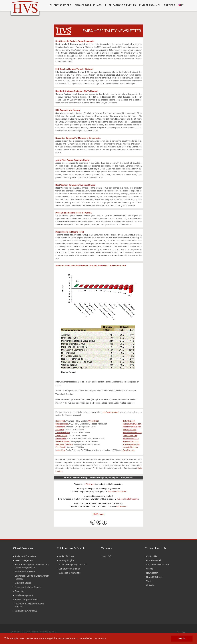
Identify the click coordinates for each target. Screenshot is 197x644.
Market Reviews (66, 556)
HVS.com (99, 514)
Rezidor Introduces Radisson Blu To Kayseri (76, 91)
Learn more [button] (100, 638)
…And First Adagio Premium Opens (72, 160)
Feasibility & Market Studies (28, 587)
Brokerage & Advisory (25, 572)
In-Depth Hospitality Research (73, 565)
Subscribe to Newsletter (70, 573)
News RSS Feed (154, 577)
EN (182, 5)
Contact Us (152, 556)
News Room (152, 573)
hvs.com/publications (117, 492)
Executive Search (23, 583)
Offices (150, 569)
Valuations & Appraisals (26, 611)
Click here (90, 484)
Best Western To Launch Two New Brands (75, 185)
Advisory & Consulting (25, 556)
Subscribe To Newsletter (158, 565)
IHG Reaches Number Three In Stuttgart (74, 69)
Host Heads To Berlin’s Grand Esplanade (75, 41)
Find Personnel (153, 560)
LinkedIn (150, 585)
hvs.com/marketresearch (128, 499)
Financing (19, 591)
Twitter (149, 581)
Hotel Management (24, 595)
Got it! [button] (182, 638)
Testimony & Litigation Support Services (29, 605)
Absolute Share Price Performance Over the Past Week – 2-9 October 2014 (91, 266)
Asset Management (24, 560)
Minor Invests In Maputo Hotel (70, 232)
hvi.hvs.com (122, 506)
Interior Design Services (26, 600)
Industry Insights (66, 560)
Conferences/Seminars (69, 569)
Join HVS (107, 556)
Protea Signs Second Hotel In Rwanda (73, 213)
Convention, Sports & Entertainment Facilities (32, 577)
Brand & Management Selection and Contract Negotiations (32, 566)
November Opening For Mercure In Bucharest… (78, 138)
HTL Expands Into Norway (68, 110)
